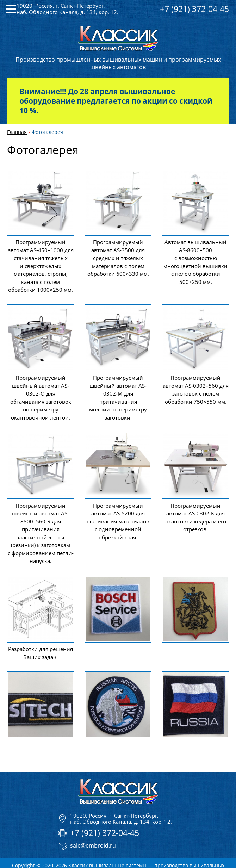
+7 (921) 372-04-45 (194, 9)
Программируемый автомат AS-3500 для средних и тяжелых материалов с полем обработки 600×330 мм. (118, 258)
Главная (17, 132)
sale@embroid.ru (93, 845)
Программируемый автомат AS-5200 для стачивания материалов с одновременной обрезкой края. (118, 521)
